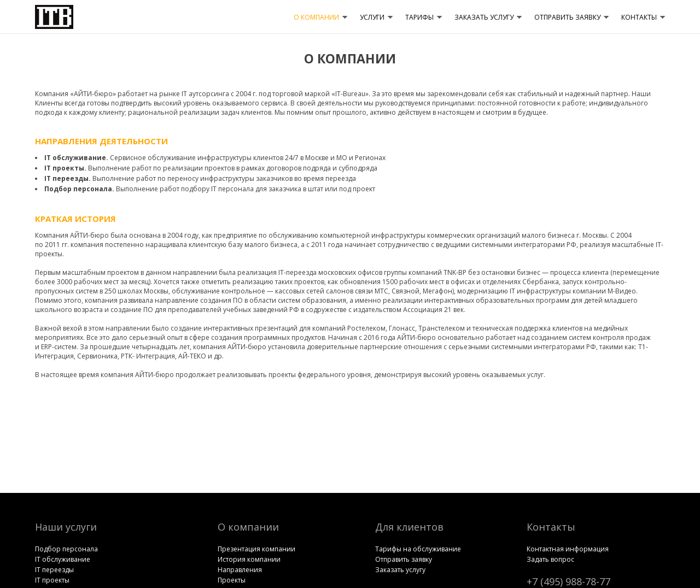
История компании (249, 559)
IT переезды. (68, 178)
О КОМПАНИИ (316, 17)
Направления (240, 570)
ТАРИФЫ (419, 17)
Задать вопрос (550, 559)
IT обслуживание (63, 559)
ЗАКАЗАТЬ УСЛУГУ (484, 17)
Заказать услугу (400, 570)
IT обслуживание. (76, 158)
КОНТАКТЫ (639, 17)
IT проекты (52, 580)
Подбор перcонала (66, 549)
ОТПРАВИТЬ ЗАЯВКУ (567, 17)
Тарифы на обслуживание (418, 549)
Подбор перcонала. (79, 189)
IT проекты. (65, 168)
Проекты (232, 580)
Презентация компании (256, 549)
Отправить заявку (404, 559)
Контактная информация (568, 549)
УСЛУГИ (372, 17)
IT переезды (54, 570)
